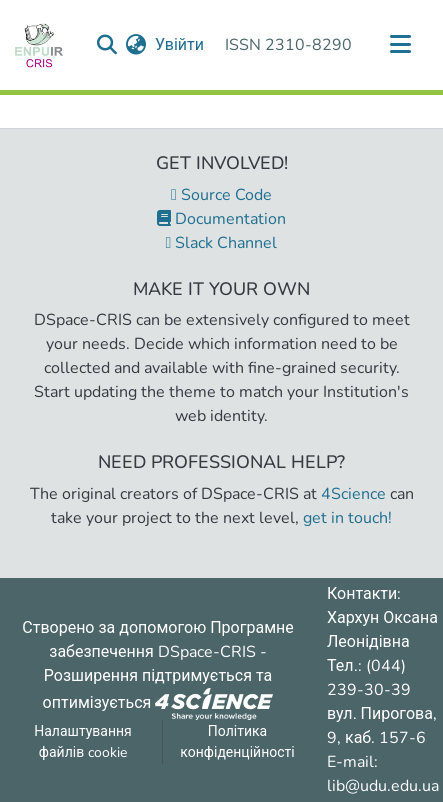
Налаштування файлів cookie (83, 742)
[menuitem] (136, 45)
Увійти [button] (180, 45)
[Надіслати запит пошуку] (107, 45)
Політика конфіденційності (237, 742)
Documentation (221, 219)
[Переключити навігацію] (400, 45)
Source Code (221, 195)
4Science (353, 494)
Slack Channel (222, 243)
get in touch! (347, 518)
